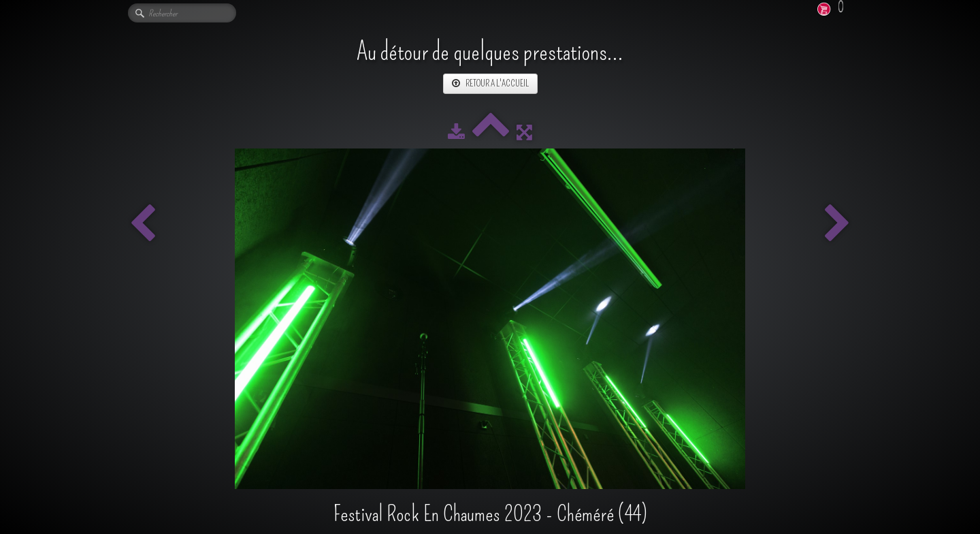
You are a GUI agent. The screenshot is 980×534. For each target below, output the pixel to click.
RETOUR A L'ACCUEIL (490, 83)
